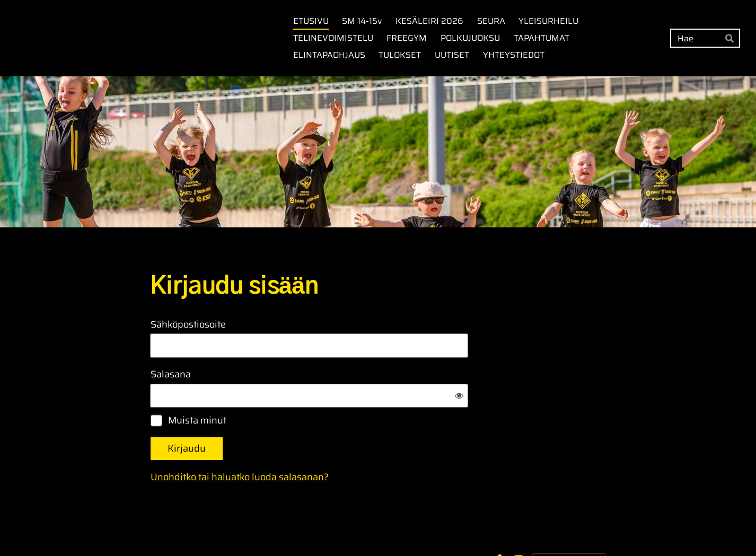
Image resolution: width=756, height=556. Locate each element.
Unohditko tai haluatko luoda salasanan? (354, 443)
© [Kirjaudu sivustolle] (154, 526)
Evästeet (467, 526)
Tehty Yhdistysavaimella (569, 526)
